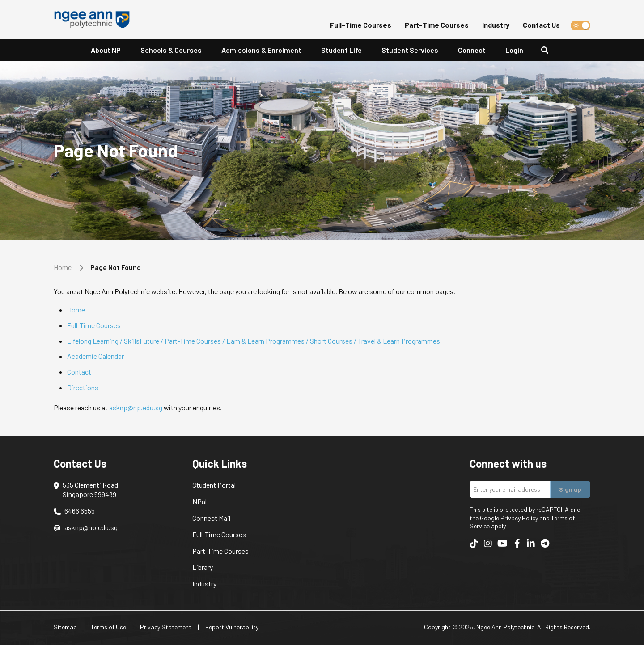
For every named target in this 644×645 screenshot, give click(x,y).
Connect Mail (211, 518)
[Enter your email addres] (510, 489)
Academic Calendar (95, 356)
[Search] (548, 50)
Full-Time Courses (361, 25)
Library (203, 567)
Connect (472, 50)
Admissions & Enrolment (261, 50)
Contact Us (541, 25)
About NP (106, 50)
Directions (83, 387)
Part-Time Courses (437, 25)
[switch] (580, 25)
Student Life (341, 50)
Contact (79, 372)
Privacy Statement (166, 627)
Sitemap (65, 627)
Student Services (410, 50)
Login (514, 50)
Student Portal (214, 485)
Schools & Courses (171, 50)
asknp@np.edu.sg (136, 407)
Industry (496, 25)
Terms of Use (108, 627)
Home (63, 267)
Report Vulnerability (232, 627)
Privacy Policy (519, 518)
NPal (199, 501)
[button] (106, 50)
